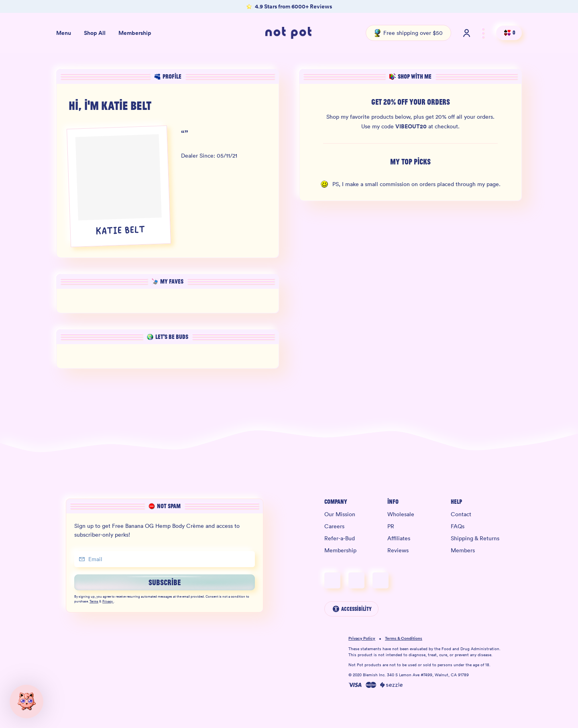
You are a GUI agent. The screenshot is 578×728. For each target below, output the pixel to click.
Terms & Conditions (404, 639)
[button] (26, 702)
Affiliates (399, 538)
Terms (94, 602)
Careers (334, 526)
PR (391, 526)
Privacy (108, 602)
